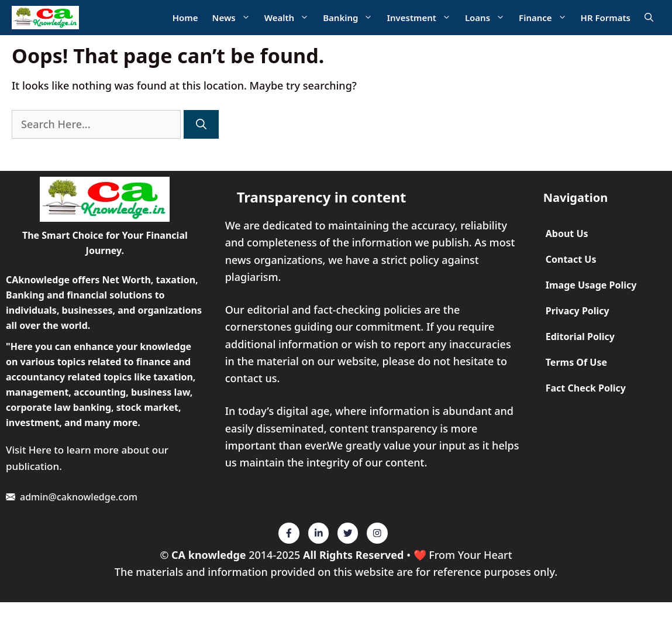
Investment (422, 18)
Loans (488, 18)
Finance (546, 18)
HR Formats (606, 18)
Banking (351, 18)
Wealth (290, 18)
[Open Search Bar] (649, 18)
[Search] (201, 124)
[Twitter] (289, 533)
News (235, 18)
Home (185, 18)
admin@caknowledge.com (79, 497)
